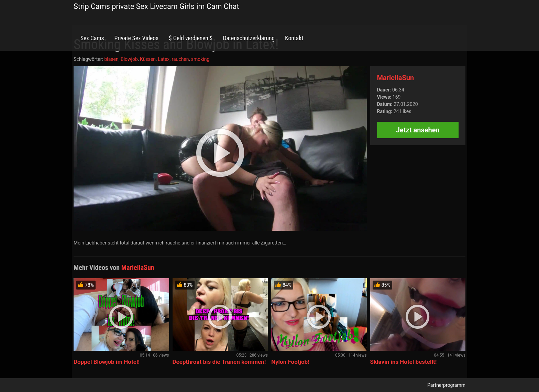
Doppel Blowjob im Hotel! (107, 362)
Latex (164, 59)
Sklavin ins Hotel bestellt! (404, 362)
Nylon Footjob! (290, 362)
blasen (111, 59)
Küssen (148, 59)
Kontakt (294, 38)
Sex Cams (92, 38)
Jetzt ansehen (418, 130)
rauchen (180, 59)
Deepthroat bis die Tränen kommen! (219, 362)
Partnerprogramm (446, 385)
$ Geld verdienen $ (191, 38)
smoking (200, 59)
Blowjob (129, 59)
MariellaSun (396, 78)
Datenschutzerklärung (249, 38)
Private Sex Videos (136, 38)
